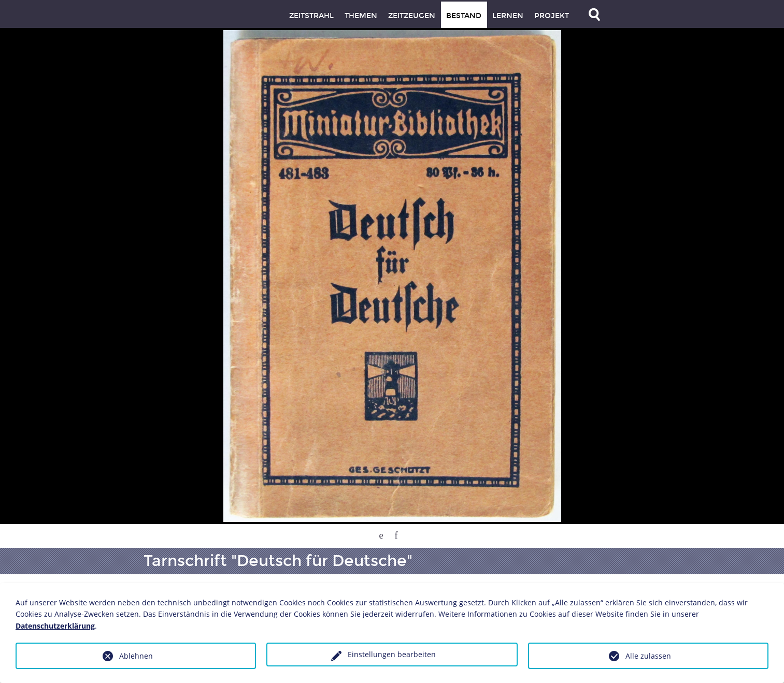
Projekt (552, 16)
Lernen (508, 16)
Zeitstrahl (311, 16)
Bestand (464, 16)
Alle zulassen (648, 656)
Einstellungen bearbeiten (392, 654)
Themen (361, 16)
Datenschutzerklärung (55, 626)
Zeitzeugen (412, 16)
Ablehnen (136, 656)
